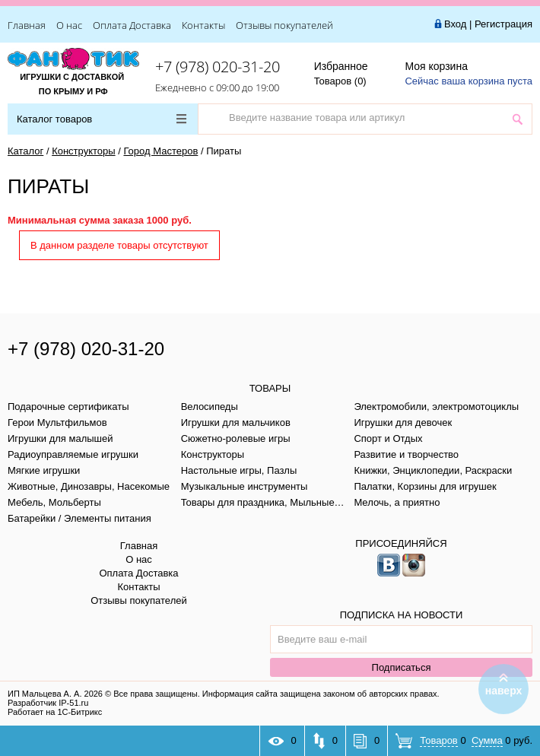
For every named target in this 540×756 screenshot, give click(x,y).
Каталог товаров (102, 119)
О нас (69, 25)
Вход (455, 24)
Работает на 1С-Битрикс (55, 712)
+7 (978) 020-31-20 (218, 67)
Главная (27, 25)
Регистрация (503, 24)
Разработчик (48, 703)
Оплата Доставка (132, 25)
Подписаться (402, 667)
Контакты (203, 25)
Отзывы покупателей (284, 25)
